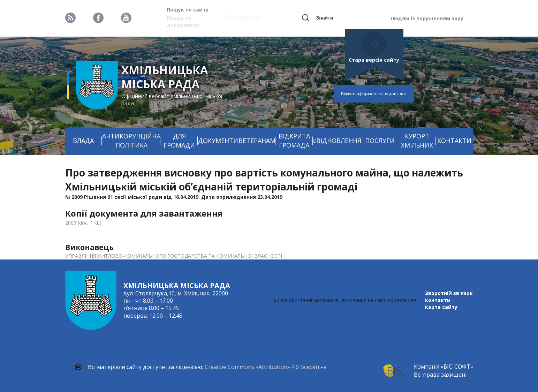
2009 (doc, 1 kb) (83, 223)
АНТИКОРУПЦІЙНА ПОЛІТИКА (131, 141)
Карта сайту (441, 307)
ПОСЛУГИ (380, 141)
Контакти (438, 300)
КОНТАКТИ (454, 141)
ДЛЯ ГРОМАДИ (179, 141)
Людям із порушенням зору (427, 18)
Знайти (324, 18)
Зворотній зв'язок (449, 293)
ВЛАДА (83, 141)
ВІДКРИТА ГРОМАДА (294, 141)
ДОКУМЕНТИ (218, 141)
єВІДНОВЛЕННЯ (337, 141)
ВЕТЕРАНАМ (257, 141)
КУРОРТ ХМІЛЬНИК (417, 141)
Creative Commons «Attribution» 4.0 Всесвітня (266, 367)
